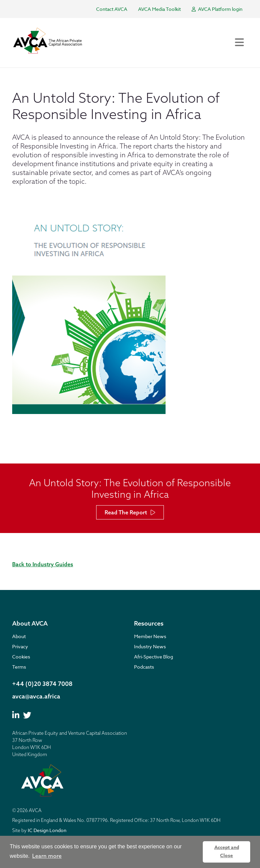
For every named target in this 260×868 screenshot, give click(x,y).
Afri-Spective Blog (154, 657)
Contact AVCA (112, 9)
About (19, 636)
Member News (150, 636)
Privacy (20, 646)
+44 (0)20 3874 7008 (42, 684)
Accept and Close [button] (227, 852)
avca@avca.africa (36, 696)
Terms (19, 667)
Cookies (21, 657)
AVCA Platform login (217, 9)
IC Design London (47, 830)
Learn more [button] (47, 856)
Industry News (150, 646)
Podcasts (144, 667)
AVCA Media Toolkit (159, 9)
